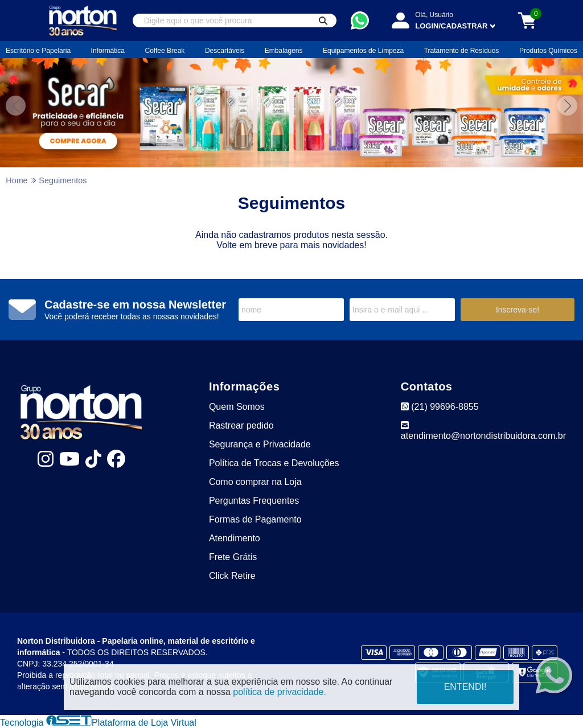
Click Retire (232, 576)
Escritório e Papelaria (38, 51)
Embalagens (284, 51)
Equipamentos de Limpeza (363, 51)
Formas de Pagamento (255, 519)
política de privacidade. (280, 692)
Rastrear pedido (241, 425)
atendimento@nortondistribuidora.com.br (483, 431)
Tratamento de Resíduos (462, 51)
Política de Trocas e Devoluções (274, 463)
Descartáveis (225, 51)
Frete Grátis (233, 557)
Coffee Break (165, 51)
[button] (567, 106)
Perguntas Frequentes (254, 501)
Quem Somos (237, 407)
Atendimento (235, 538)
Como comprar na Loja (255, 482)
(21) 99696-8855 (440, 407)
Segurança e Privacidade (260, 444)
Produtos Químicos (548, 51)
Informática (108, 51)
